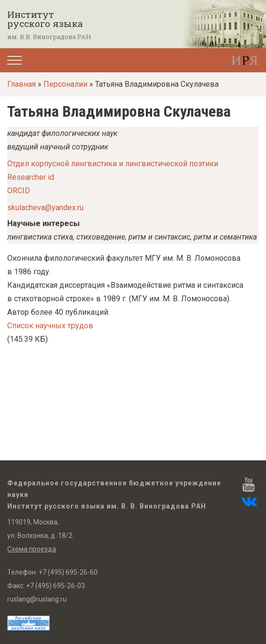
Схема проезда (32, 549)
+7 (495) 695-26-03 (56, 586)
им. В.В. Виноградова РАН (49, 37)
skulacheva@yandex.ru (45, 208)
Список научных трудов (50, 326)
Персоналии (65, 84)
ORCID (19, 191)
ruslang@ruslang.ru (37, 599)
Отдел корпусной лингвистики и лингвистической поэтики (113, 164)
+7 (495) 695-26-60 (68, 572)
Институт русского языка (45, 19)
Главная (21, 84)
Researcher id (31, 177)
